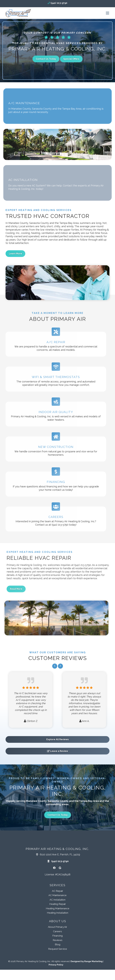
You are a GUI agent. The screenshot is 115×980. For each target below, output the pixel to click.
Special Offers (71, 59)
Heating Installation (57, 913)
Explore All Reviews (58, 739)
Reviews (57, 940)
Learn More (15, 254)
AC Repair (58, 891)
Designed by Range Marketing (87, 961)
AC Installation (57, 900)
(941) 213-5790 (57, 3)
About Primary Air (57, 927)
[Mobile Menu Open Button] (107, 13)
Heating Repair (58, 904)
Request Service (57, 949)
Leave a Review (57, 751)
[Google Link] (60, 868)
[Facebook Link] (54, 868)
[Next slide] (60, 666)
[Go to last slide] (55, 666)
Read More (29, 589)
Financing (58, 936)
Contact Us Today (46, 59)
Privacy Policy (56, 965)
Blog (58, 944)
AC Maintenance (58, 895)
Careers (58, 931)
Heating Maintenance (58, 908)
